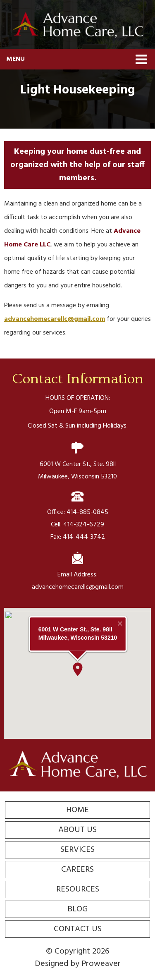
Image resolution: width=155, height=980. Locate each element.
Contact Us (78, 929)
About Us (77, 830)
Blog (77, 909)
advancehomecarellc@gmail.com (55, 319)
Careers (77, 870)
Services (77, 850)
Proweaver (101, 964)
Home (77, 810)
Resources (78, 889)
